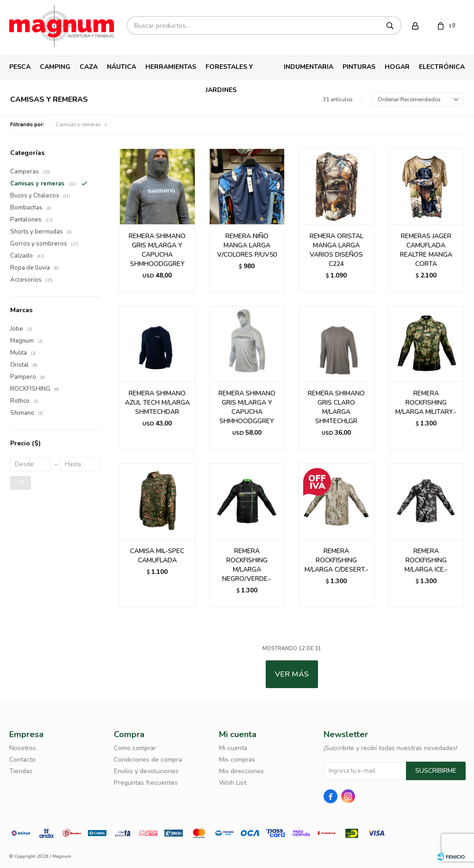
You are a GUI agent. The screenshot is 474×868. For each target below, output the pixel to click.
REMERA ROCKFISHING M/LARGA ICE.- (426, 560)
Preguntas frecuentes (146, 783)
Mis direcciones (241, 771)
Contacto (22, 760)
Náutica (122, 67)
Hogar (397, 67)
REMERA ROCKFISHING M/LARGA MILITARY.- (426, 403)
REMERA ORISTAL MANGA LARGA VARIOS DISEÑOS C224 (337, 250)
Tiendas (21, 771)
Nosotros (23, 748)
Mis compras (237, 760)
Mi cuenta (233, 748)
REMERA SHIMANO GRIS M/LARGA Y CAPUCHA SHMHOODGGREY (157, 250)
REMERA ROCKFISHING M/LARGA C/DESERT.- (337, 560)
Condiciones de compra (148, 760)
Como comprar (135, 748)
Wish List (233, 783)
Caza (89, 67)
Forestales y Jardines (229, 71)
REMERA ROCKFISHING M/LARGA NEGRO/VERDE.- (247, 565)
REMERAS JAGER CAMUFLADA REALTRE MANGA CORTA (426, 250)
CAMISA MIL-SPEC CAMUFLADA (157, 556)
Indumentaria (309, 67)
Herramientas (171, 67)
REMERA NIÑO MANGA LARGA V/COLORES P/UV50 (247, 245)
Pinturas (359, 67)
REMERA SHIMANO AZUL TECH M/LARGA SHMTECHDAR (157, 403)
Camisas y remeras (78, 125)
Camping (55, 67)
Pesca (20, 67)
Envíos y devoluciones (146, 771)
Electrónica (442, 67)
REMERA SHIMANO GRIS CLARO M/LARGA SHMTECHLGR (336, 407)
